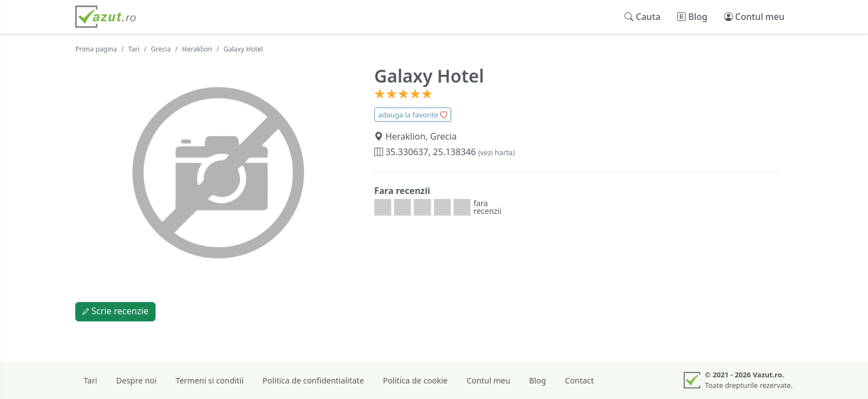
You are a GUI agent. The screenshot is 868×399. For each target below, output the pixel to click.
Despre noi (136, 380)
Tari (134, 49)
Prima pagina (96, 49)
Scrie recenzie (115, 311)
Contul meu (489, 380)
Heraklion (197, 49)
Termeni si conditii (210, 380)
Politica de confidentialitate (313, 380)
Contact (580, 380)
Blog (538, 380)
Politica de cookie (415, 380)
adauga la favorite (413, 115)
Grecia (161, 49)
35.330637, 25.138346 (445, 152)
